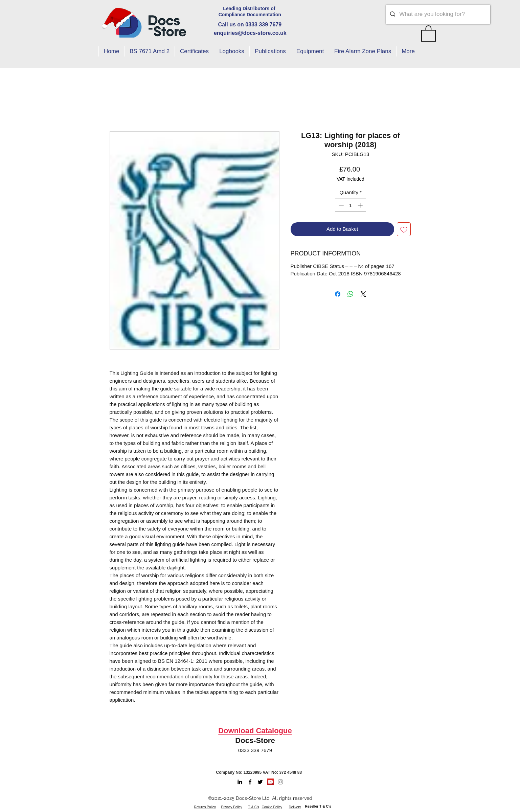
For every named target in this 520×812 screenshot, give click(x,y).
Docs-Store (255, 740)
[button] (428, 33)
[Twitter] (260, 782)
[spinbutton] (351, 205)
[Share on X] (363, 294)
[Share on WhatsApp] (351, 294)
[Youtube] (270, 782)
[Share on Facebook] (338, 294)
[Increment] (361, 205)
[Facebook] (250, 782)
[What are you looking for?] (438, 14)
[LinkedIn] (240, 782)
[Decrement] (341, 205)
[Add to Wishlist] (404, 229)
